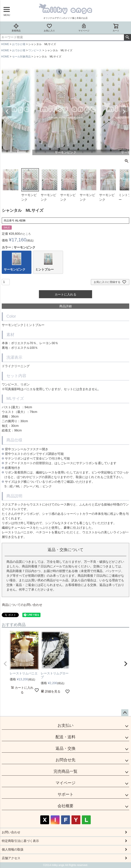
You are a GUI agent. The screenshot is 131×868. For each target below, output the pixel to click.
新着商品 (16, 28)
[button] (5, 664)
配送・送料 (65, 737)
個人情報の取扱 (13, 849)
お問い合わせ (11, 832)
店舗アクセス (11, 858)
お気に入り (49, 28)
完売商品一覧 (65, 771)
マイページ (84, 28)
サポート (65, 794)
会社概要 (65, 806)
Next (124, 112)
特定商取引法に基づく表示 (20, 841)
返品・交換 (65, 748)
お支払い (65, 725)
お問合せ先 (65, 760)
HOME (5, 44)
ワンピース (35, 50)
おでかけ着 (19, 44)
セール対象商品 (21, 57)
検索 (127, 37)
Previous (7, 112)
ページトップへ (125, 713)
